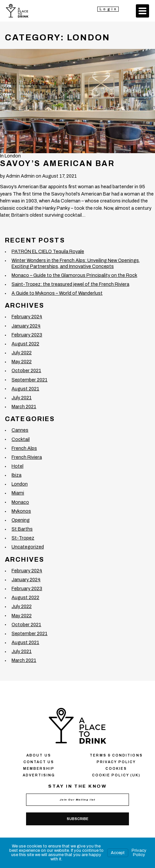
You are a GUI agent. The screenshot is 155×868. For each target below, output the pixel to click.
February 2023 (27, 335)
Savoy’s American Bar (57, 163)
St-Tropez (23, 538)
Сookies (116, 769)
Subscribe (77, 819)
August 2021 (25, 389)
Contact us (39, 762)
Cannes (20, 430)
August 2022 (25, 344)
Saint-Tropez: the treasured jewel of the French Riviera (70, 284)
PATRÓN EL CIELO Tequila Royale (48, 251)
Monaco (20, 502)
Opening (21, 520)
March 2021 (24, 407)
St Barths (22, 529)
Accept (118, 853)
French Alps (24, 448)
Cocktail (21, 439)
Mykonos (21, 511)
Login (109, 9)
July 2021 (22, 398)
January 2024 (26, 326)
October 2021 (26, 370)
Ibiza (16, 475)
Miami (18, 493)
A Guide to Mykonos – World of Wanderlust (57, 293)
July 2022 (22, 353)
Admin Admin (20, 176)
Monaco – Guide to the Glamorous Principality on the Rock (74, 275)
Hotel (17, 466)
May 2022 (22, 362)
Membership (39, 769)
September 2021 (30, 380)
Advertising (39, 775)
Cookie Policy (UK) (116, 775)
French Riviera (27, 457)
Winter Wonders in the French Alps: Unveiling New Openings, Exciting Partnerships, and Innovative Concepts (76, 263)
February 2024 (27, 317)
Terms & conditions (116, 755)
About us (39, 755)
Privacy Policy (139, 853)
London (13, 156)
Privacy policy (116, 762)
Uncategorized (28, 547)
